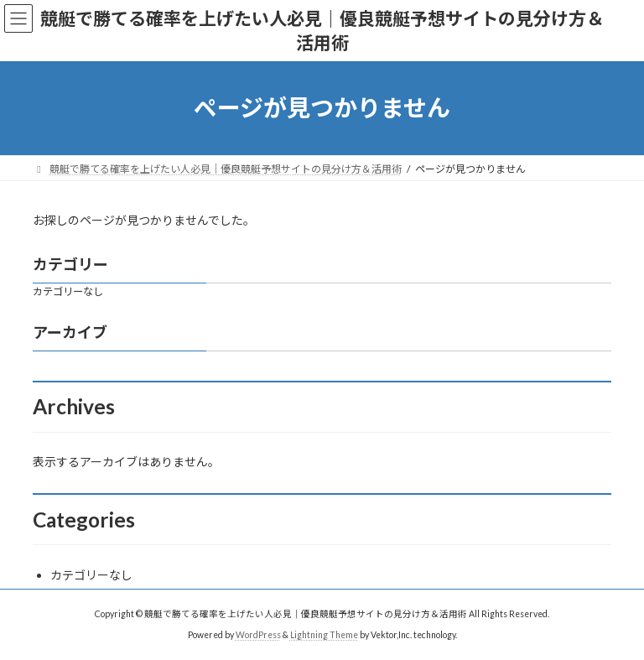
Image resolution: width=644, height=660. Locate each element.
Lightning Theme (324, 634)
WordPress (258, 634)
